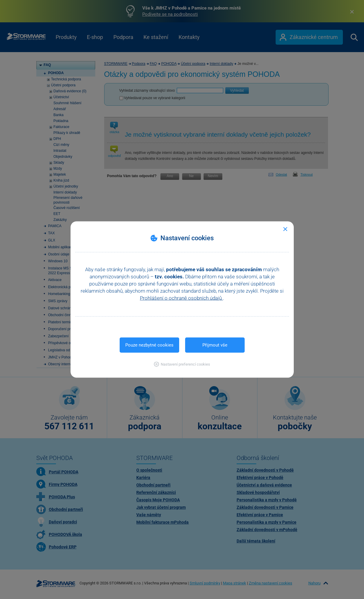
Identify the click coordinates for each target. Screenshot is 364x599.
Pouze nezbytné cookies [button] (149, 345)
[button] (182, 364)
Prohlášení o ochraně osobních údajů (181, 298)
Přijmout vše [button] (215, 345)
